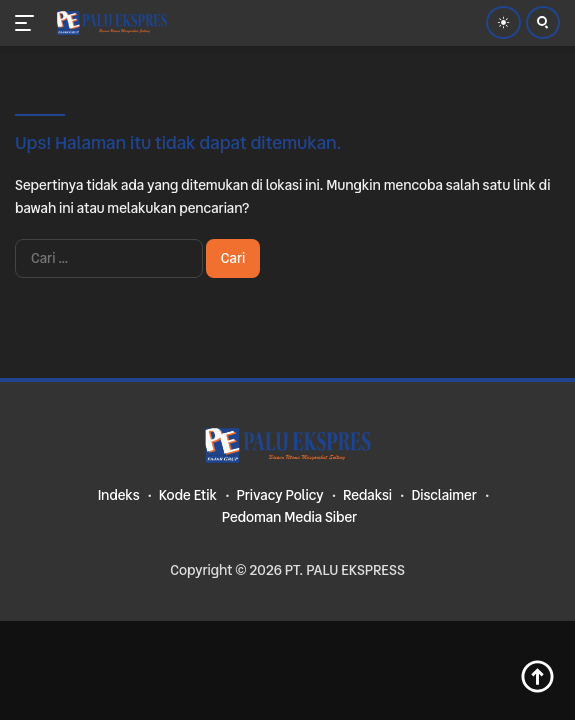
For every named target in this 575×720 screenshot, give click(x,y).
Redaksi (367, 495)
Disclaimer (443, 495)
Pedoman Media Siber (290, 517)
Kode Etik (188, 495)
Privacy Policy (279, 495)
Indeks (119, 495)
